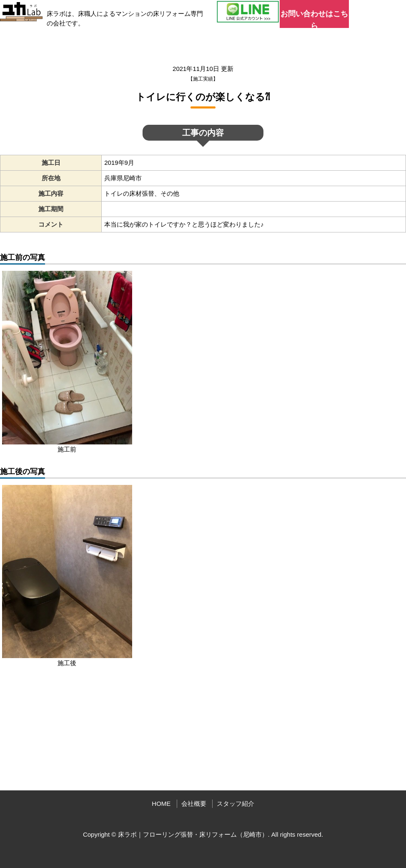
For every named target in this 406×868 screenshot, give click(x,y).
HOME (161, 804)
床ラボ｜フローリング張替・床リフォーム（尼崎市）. (194, 834)
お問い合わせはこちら (314, 19)
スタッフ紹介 (236, 804)
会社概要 (194, 804)
